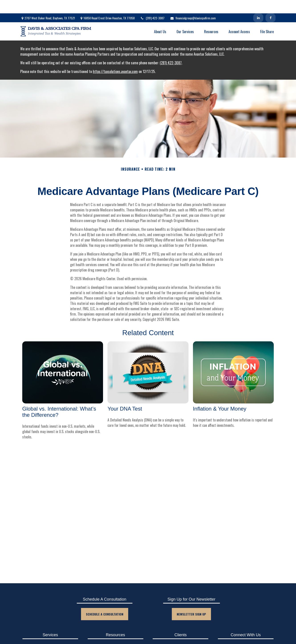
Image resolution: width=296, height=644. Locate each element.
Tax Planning (50, 640)
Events (116, 640)
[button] (160, 18)
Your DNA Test (125, 395)
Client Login (180, 633)
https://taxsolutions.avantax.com (115, 58)
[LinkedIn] (258, 4)
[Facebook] (271, 4)
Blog (116, 633)
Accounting (50, 633)
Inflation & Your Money (220, 395)
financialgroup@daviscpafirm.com (193, 5)
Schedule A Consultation (105, 601)
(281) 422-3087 (152, 5)
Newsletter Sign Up (191, 601)
